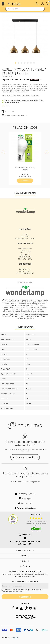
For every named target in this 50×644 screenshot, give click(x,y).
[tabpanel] (25, 38)
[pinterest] (31, 608)
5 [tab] (28, 63)
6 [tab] (31, 63)
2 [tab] (19, 63)
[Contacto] (37, 4)
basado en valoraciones (36, 521)
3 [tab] (22, 63)
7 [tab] (34, 63)
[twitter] (17, 608)
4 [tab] (25, 63)
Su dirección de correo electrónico (25, 582)
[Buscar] (27, 9)
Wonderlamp (25, 282)
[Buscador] (9, 9)
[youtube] (22, 608)
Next (47, 152)
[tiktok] (26, 608)
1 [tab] (16, 63)
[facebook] (13, 608)
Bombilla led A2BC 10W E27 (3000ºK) (25, 169)
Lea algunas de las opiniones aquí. (36, 524)
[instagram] (35, 608)
